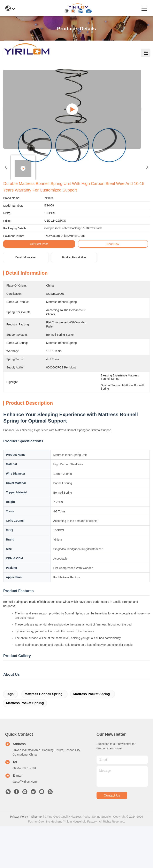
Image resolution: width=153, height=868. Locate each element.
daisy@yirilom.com (25, 824)
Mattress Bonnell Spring (44, 736)
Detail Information (26, 257)
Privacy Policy (19, 859)
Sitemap (36, 859)
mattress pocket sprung (25, 745)
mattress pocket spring (92, 736)
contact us (112, 837)
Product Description (74, 257)
